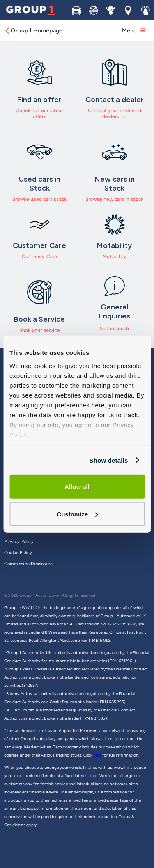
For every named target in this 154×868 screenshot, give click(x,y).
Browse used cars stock (39, 199)
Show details (108, 460)
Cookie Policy (18, 553)
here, (35, 616)
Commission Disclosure (28, 564)
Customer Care (40, 257)
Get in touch (114, 329)
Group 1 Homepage (33, 31)
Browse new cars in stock (115, 199)
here (98, 755)
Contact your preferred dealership (115, 114)
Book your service (40, 330)
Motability (114, 257)
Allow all (77, 487)
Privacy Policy (19, 542)
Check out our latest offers (40, 114)
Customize (77, 514)
